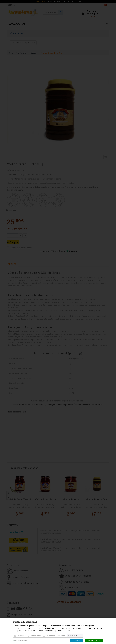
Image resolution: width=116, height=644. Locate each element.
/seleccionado (20, 641)
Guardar (76, 641)
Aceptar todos (94, 641)
